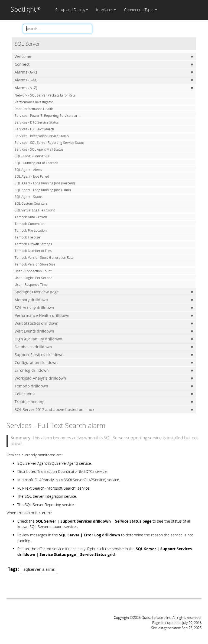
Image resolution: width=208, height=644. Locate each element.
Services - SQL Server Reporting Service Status (50, 143)
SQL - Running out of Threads (36, 163)
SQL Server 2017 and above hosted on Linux (104, 410)
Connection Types (141, 10)
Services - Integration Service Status (42, 136)
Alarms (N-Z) (104, 88)
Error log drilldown (104, 370)
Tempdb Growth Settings (33, 244)
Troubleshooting (104, 402)
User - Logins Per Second (33, 278)
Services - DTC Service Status (37, 122)
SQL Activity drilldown (104, 308)
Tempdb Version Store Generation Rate (44, 258)
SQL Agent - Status (29, 197)
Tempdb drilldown (104, 386)
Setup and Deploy (72, 10)
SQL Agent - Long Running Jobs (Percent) (45, 183)
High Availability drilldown (104, 339)
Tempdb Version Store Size (35, 264)
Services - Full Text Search (34, 129)
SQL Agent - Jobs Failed (32, 176)
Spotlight (25, 9)
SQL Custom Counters (31, 203)
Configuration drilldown (104, 363)
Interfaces (106, 10)
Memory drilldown (104, 300)
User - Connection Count (33, 271)
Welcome (104, 57)
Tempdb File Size (27, 237)
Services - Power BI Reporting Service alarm (48, 116)
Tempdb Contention (30, 224)
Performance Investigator (34, 102)
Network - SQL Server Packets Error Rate (45, 95)
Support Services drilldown (104, 355)
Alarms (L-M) (104, 80)
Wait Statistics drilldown (104, 323)
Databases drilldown (104, 347)
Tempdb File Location (31, 230)
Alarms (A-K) (104, 72)
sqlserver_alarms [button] (39, 569)
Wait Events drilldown (104, 331)
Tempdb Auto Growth (31, 217)
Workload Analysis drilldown (104, 378)
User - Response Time (31, 285)
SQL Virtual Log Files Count (35, 210)
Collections (104, 394)
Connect (104, 64)
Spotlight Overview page (104, 292)
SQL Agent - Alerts (28, 170)
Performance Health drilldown (104, 316)
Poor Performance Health (34, 109)
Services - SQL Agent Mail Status (39, 149)
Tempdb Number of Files (33, 251)
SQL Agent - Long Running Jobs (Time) (43, 190)
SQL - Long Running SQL (32, 156)
